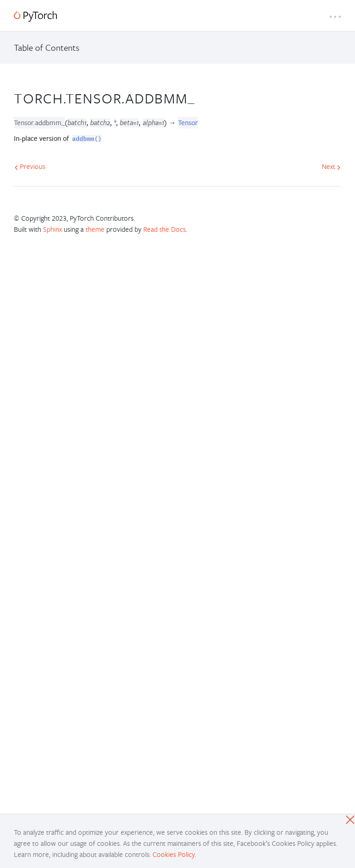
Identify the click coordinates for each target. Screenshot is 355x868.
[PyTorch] (35, 16)
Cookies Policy (174, 854)
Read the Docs (165, 229)
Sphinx (52, 229)
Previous (30, 166)
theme (95, 229)
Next (331, 166)
